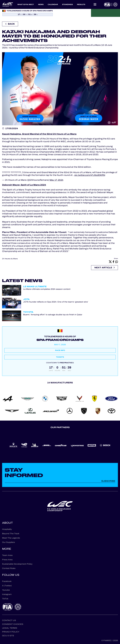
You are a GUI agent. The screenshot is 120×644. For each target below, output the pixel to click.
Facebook (7, 581)
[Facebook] (113, 262)
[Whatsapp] (117, 262)
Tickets (60, 357)
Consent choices (13, 624)
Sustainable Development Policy (17, 564)
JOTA (26, 299)
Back (10, 24)
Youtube (6, 590)
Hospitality (7, 529)
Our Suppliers (9, 542)
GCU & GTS (8, 636)
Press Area (7, 560)
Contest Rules (9, 568)
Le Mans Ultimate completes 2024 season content (47, 289)
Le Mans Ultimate (35, 286)
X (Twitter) (7, 586)
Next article (105, 268)
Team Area (7, 555)
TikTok (5, 599)
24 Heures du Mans (10, 259)
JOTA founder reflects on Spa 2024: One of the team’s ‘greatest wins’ (56, 302)
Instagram (7, 594)
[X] (110, 262)
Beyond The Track (11, 534)
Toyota (28, 312)
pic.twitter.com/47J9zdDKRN (90, 175)
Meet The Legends (11, 538)
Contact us (9, 620)
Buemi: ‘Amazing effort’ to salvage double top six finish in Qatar (53, 315)
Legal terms (10, 628)
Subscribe (108, 481)
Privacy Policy (11, 632)
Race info (60, 350)
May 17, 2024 (56, 180)
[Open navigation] (95, 4)
